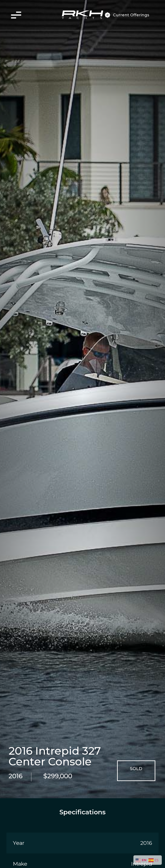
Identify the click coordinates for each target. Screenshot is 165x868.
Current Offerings (131, 15)
